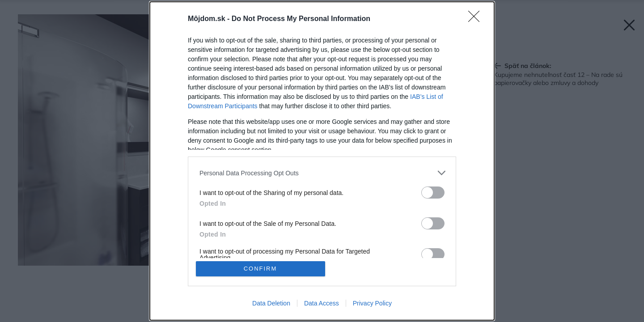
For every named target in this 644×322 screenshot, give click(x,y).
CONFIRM (261, 269)
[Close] (477, 19)
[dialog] (322, 161)
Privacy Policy (372, 303)
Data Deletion (271, 303)
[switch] (433, 193)
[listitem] (322, 173)
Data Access (322, 303)
